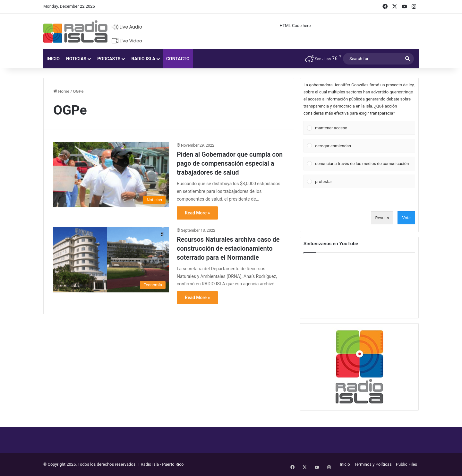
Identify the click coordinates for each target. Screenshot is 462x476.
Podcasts (109, 59)
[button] (363, 128)
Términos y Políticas (373, 464)
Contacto (178, 59)
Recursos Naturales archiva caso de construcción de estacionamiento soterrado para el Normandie (228, 248)
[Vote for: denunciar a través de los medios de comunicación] (359, 164)
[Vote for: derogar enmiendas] (359, 146)
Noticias (76, 59)
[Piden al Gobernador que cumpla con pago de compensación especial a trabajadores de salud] (111, 175)
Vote (406, 218)
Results (382, 218)
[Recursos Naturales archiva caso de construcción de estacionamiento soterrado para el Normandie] (111, 260)
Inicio (53, 59)
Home (61, 91)
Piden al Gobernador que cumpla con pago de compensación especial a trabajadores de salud (230, 163)
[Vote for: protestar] (359, 181)
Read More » (197, 213)
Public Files (406, 464)
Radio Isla (143, 59)
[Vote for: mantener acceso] (359, 128)
